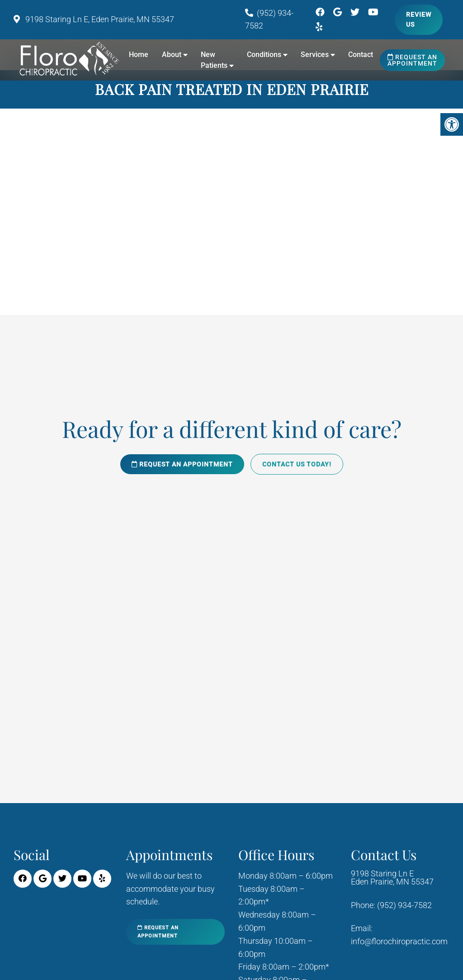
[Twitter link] (356, 12)
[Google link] (339, 12)
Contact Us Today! (297, 464)
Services (315, 55)
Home (139, 55)
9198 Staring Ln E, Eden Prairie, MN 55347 (99, 19)
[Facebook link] (321, 12)
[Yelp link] (319, 27)
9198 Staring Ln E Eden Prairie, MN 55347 (392, 878)
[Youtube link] (373, 12)
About (172, 55)
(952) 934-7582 (404, 905)
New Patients (214, 60)
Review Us (419, 19)
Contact (361, 55)
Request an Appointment (412, 60)
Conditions (264, 55)
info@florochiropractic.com (399, 942)
